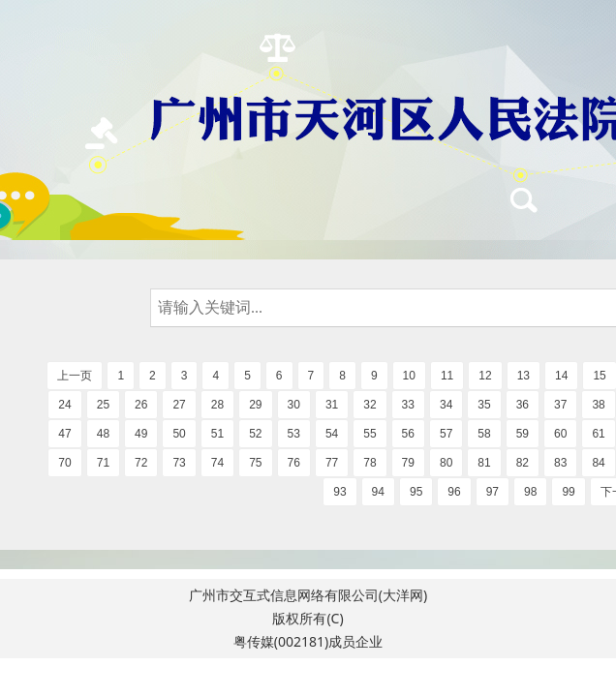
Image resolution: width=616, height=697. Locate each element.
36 (523, 405)
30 (294, 405)
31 (332, 405)
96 (454, 492)
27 (179, 405)
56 (408, 434)
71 (103, 463)
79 (408, 463)
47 (64, 434)
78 (370, 463)
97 (493, 492)
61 (598, 434)
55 (370, 434)
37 (560, 405)
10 (409, 376)
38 (598, 405)
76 (294, 463)
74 (217, 463)
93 (339, 492)
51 (217, 434)
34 (446, 405)
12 (485, 376)
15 (599, 376)
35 (484, 405)
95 (416, 492)
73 (179, 463)
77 (332, 463)
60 (560, 434)
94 (378, 492)
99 (568, 492)
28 (217, 405)
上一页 (75, 376)
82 (523, 463)
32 (370, 405)
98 (530, 492)
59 (523, 434)
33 (408, 405)
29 (255, 405)
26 (141, 405)
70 (64, 463)
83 (560, 463)
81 (484, 463)
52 (255, 434)
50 (179, 434)
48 (103, 434)
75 (255, 463)
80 (446, 463)
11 (447, 376)
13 (524, 376)
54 (332, 434)
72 (141, 463)
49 (141, 434)
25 (103, 405)
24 (64, 405)
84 (598, 463)
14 (561, 376)
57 (446, 434)
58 (484, 434)
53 (294, 434)
